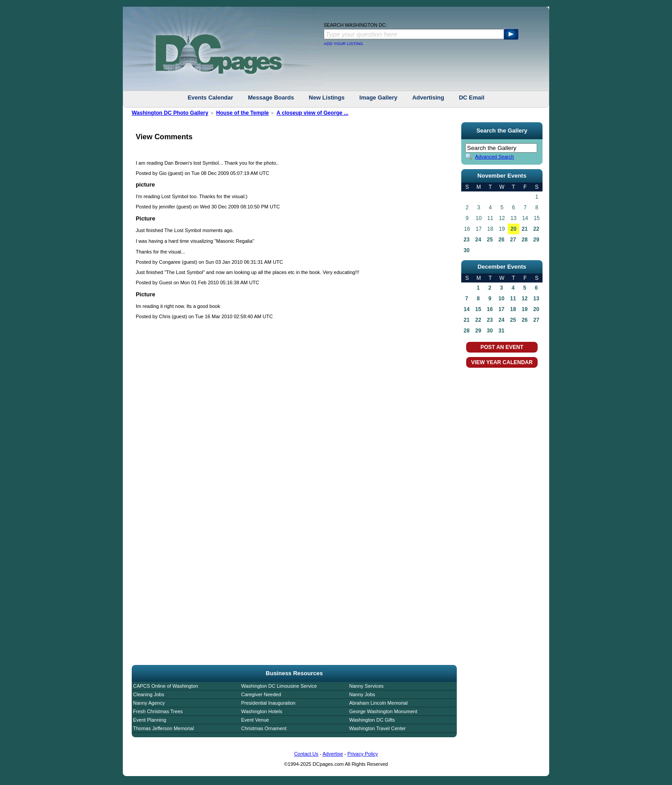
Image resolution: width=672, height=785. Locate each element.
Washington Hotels (262, 711)
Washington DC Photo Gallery (170, 113)
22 (536, 229)
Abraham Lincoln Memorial (378, 703)
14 (466, 309)
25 (490, 240)
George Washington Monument (383, 711)
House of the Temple (242, 113)
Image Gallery (378, 98)
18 (513, 309)
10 (501, 299)
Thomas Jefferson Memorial (163, 728)
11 (513, 299)
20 (513, 229)
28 (524, 240)
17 (501, 309)
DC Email (472, 98)
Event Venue (255, 720)
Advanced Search (495, 157)
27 (513, 240)
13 (536, 299)
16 (490, 309)
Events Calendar (210, 98)
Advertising (428, 98)
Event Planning (150, 720)
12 (524, 299)
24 (478, 240)
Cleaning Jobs (149, 694)
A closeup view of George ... (312, 113)
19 (524, 309)
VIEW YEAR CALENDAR (502, 362)
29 (536, 240)
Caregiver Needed (261, 694)
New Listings (327, 98)
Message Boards (271, 98)
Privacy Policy (363, 754)
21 (524, 229)
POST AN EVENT (502, 347)
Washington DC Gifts (372, 720)
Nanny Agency (149, 703)
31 (501, 331)
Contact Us (306, 754)
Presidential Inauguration (268, 703)
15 (478, 309)
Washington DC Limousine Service (279, 686)
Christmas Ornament (264, 728)
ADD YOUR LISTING (343, 44)
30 (466, 250)
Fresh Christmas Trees (158, 711)
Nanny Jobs (362, 694)
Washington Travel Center (378, 728)
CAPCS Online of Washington (166, 686)
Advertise (333, 754)
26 (501, 240)
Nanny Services (366, 686)
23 (466, 240)
